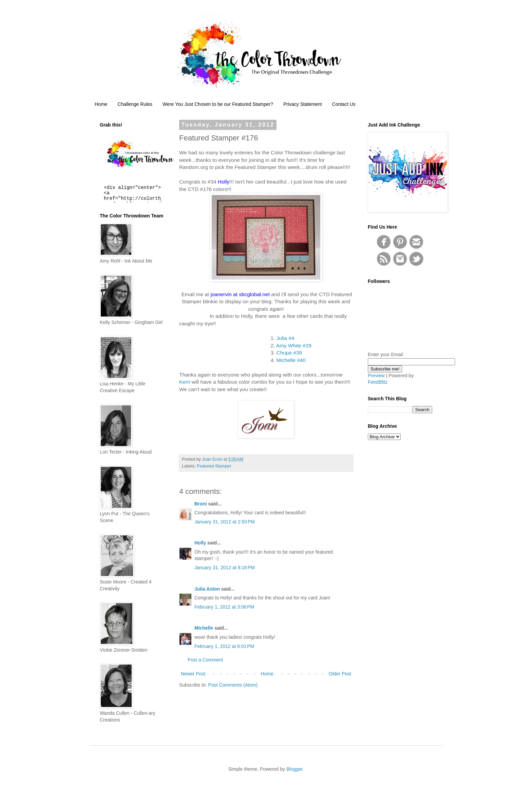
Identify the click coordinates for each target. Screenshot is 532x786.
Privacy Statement (303, 104)
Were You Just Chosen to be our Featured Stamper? (218, 104)
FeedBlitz (378, 382)
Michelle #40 (291, 360)
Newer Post (193, 674)
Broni (201, 504)
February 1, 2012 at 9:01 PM (224, 646)
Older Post (340, 674)
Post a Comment (205, 660)
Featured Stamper (214, 466)
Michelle (204, 628)
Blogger (294, 769)
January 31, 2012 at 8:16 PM (225, 568)
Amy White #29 (294, 346)
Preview (376, 376)
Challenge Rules (135, 104)
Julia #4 (286, 338)
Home (101, 104)
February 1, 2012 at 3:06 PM (224, 607)
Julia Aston (207, 589)
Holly (200, 543)
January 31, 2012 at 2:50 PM (225, 522)
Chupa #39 (289, 353)
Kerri (185, 382)
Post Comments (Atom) (233, 685)
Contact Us (344, 104)
